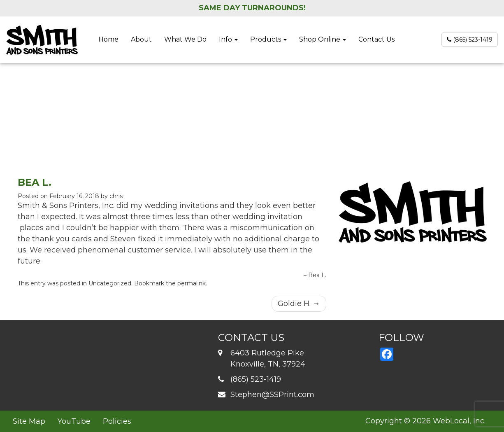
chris (116, 196)
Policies (117, 421)
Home (108, 39)
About (141, 39)
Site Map (29, 421)
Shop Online (323, 39)
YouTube (74, 421)
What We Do (185, 39)
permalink (192, 283)
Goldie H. (299, 304)
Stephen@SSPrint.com (272, 395)
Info (228, 39)
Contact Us (376, 39)
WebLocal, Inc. (459, 421)
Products (268, 39)
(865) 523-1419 (470, 40)
